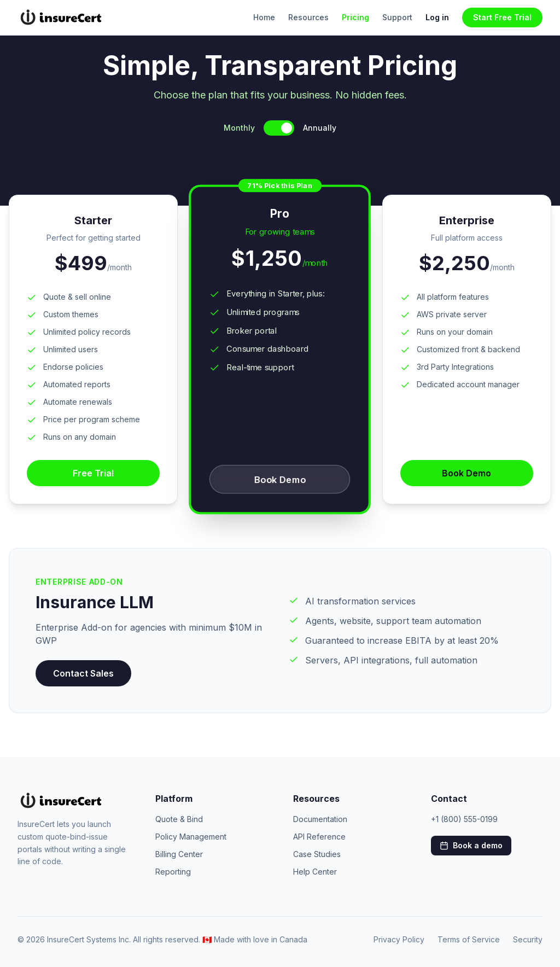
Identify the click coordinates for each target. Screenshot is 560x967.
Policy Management (191, 837)
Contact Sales (83, 673)
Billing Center (179, 854)
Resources (308, 17)
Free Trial (93, 473)
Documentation (320, 819)
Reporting (173, 872)
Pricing (355, 17)
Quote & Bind (179, 819)
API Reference (319, 837)
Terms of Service (469, 939)
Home (264, 17)
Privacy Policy (399, 939)
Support (397, 17)
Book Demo (280, 479)
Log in (437, 17)
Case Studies (317, 854)
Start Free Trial (502, 17)
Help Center (315, 872)
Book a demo (471, 845)
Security (528, 939)
